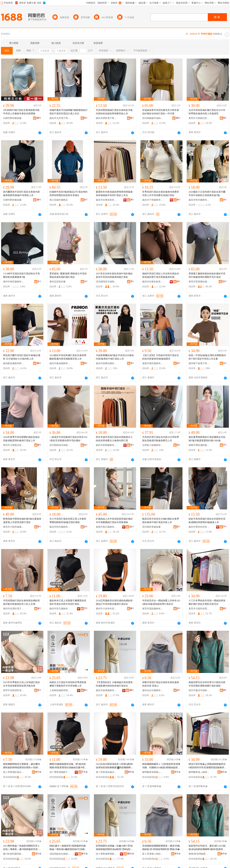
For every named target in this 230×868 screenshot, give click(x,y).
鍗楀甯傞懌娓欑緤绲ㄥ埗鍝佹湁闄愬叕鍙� (199, 854)
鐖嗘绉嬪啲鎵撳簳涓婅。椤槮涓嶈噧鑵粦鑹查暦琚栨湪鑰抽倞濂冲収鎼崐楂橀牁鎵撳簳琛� (68, 766)
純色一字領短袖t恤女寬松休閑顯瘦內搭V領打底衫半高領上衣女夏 (207, 357)
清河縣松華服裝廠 (151, 527)
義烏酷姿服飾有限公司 (14, 363)
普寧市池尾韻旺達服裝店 (14, 690)
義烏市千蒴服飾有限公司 (153, 200)
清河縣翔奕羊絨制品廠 (106, 282)
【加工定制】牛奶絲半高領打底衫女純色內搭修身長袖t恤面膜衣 (161, 357)
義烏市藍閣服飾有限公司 (106, 445)
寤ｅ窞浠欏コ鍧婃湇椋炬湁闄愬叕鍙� (153, 854)
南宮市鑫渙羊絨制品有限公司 (199, 690)
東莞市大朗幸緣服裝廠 (14, 527)
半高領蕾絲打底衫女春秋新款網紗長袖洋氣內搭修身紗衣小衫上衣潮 (21, 602)
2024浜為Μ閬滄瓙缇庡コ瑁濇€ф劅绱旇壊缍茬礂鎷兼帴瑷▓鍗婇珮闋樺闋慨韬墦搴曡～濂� (115, 766)
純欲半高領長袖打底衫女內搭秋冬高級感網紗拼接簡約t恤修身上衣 (207, 521)
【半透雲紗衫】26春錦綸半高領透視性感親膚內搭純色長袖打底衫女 (114, 684)
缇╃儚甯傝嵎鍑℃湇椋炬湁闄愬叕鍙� (60, 772)
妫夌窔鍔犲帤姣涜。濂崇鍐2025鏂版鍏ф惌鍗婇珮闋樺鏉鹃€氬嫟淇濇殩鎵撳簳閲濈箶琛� (207, 848)
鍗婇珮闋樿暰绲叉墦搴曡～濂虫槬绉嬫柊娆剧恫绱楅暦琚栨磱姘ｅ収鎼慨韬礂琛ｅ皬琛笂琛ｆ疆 (22, 766)
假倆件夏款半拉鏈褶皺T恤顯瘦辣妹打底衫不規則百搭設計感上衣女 (69, 112)
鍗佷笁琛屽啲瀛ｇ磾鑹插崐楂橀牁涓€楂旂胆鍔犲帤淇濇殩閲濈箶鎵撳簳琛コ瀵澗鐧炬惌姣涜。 (208, 766)
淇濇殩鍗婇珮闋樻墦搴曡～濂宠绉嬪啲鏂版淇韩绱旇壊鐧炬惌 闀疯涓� (161, 848)
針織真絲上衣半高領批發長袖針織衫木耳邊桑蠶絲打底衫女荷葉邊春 (114, 521)
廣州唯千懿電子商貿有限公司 (199, 363)
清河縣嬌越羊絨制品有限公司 (153, 118)
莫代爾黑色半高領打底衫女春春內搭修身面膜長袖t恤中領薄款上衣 (21, 194)
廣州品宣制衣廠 (58, 282)
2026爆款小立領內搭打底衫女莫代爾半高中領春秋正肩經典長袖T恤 (207, 194)
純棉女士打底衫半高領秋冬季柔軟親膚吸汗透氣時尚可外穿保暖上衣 (68, 684)
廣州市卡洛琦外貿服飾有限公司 (106, 609)
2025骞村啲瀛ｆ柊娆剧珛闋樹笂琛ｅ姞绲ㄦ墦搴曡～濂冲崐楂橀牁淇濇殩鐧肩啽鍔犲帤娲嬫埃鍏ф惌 (21, 848)
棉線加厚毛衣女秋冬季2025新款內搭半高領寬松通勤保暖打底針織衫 (207, 684)
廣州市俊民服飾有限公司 (14, 282)
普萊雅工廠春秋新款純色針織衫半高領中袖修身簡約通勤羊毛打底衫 (207, 275)
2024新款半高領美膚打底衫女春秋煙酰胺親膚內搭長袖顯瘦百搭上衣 (68, 357)
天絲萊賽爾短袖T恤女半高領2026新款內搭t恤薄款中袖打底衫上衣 (115, 357)
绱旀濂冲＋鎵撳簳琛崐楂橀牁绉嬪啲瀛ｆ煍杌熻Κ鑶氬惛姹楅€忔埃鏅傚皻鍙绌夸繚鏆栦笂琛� (68, 848)
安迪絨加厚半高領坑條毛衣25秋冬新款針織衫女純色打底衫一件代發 (161, 112)
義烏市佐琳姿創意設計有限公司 (106, 200)
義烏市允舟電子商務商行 (60, 118)
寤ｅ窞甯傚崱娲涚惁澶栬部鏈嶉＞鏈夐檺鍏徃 (106, 772)
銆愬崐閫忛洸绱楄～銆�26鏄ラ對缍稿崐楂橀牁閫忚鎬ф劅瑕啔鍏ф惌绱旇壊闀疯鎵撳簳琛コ (114, 848)
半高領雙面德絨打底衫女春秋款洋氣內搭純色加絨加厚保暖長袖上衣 (114, 112)
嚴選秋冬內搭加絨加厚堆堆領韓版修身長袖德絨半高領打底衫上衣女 (114, 194)
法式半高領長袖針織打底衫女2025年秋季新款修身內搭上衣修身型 (207, 112)
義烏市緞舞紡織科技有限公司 (106, 363)
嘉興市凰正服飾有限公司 (106, 527)
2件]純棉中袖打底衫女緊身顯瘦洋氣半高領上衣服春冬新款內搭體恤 (21, 112)
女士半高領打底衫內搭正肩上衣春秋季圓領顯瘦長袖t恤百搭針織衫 (68, 521)
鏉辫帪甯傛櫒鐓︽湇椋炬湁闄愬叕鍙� (153, 772)
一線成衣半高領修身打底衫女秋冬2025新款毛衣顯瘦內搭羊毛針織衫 (68, 439)
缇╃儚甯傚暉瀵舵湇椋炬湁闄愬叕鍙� (106, 854)
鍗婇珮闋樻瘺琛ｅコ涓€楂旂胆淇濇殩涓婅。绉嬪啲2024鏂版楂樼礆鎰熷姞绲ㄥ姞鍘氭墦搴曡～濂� (161, 766)
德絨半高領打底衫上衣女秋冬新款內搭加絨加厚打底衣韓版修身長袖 (161, 275)
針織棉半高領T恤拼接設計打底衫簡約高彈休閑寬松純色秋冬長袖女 (69, 194)
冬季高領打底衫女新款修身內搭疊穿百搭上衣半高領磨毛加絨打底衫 (161, 194)
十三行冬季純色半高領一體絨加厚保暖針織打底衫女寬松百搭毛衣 (207, 602)
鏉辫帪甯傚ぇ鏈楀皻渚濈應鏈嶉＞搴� (199, 772)
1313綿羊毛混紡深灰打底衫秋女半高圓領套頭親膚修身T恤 (21, 275)
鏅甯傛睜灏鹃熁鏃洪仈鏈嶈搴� (14, 854)
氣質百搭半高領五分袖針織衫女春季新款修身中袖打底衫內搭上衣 (161, 521)
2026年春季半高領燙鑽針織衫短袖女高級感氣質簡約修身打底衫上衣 (21, 439)
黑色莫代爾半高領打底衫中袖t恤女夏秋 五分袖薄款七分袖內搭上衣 (22, 357)
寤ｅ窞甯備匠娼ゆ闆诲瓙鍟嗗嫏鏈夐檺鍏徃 (14, 772)
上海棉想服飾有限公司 (60, 690)
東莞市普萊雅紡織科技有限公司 (199, 282)
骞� (38, 772)
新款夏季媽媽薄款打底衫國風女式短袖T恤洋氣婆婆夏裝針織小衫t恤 (207, 439)
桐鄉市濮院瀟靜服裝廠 (199, 445)
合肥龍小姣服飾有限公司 (153, 445)
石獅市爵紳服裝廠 (12, 118)
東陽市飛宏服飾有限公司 (153, 363)
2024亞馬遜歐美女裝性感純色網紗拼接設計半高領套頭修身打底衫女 (114, 602)
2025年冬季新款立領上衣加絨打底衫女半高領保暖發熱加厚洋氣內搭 (21, 684)
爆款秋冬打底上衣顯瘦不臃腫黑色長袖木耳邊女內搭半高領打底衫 (68, 602)
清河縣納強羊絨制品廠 (60, 445)
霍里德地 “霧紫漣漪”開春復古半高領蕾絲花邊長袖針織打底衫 (68, 275)
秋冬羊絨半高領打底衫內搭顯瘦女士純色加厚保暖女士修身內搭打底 (114, 439)
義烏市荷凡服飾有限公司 (60, 609)
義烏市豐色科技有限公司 (199, 527)
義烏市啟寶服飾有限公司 (106, 690)
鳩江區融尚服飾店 (59, 200)
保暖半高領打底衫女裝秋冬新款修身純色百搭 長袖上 (161, 684)
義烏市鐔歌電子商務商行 (106, 118)
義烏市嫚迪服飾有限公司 (60, 363)
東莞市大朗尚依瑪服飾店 (199, 609)
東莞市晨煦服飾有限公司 (153, 609)
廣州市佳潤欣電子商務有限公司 (14, 609)
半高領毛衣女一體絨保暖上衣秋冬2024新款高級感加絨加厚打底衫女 (161, 602)
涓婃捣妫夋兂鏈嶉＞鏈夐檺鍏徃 (60, 854)
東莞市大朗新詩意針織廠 (199, 118)
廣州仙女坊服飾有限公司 (153, 690)
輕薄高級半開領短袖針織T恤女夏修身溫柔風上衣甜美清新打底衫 (22, 521)
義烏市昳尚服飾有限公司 (199, 200)
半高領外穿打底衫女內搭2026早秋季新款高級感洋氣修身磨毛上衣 (161, 439)
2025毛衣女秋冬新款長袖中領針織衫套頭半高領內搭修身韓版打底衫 (114, 275)
